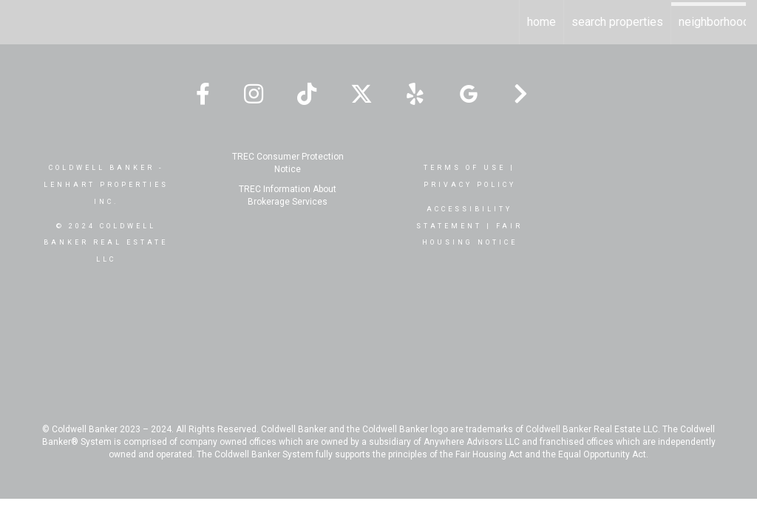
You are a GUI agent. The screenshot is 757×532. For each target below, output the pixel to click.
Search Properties (617, 22)
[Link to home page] (19, 22)
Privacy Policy (470, 185)
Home (542, 22)
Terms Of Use (465, 168)
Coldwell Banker (102, 168)
